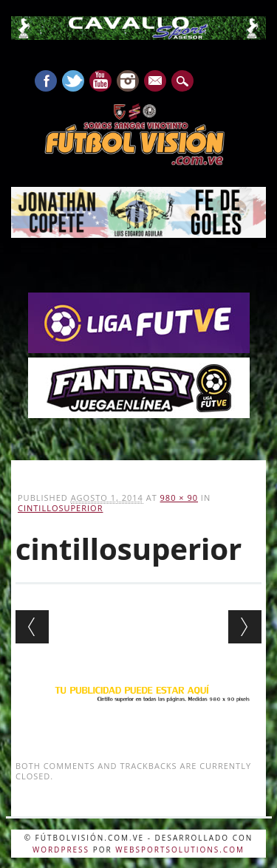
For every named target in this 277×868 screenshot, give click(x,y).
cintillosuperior (60, 508)
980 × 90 (179, 498)
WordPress (61, 850)
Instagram (128, 81)
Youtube (100, 81)
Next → (245, 627)
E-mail (156, 82)
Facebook (46, 81)
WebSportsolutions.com (180, 850)
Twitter (73, 81)
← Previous (32, 627)
